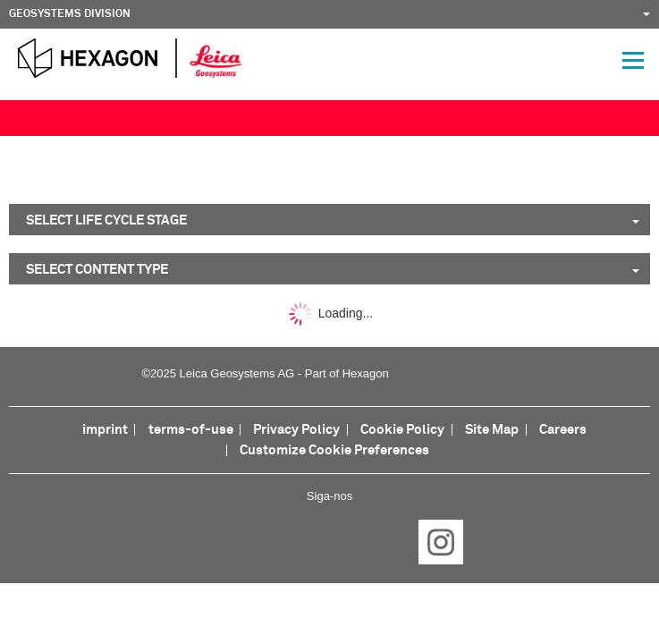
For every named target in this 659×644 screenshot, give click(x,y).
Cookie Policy (402, 430)
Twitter (330, 542)
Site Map (492, 430)
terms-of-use (191, 430)
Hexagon (366, 373)
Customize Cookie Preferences (334, 450)
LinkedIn (275, 542)
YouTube (385, 542)
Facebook (219, 542)
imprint (105, 430)
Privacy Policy (296, 430)
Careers (563, 430)
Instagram (441, 542)
